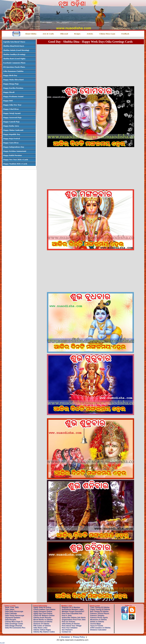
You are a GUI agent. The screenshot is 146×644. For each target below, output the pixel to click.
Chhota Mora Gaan (107, 34)
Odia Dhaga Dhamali (14, 626)
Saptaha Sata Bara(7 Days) (14, 42)
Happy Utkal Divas (11, 109)
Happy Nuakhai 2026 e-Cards (15, 164)
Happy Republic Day (12, 134)
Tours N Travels (97, 626)
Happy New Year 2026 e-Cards (16, 160)
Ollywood (64, 34)
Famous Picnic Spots (99, 618)
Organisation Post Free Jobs (74, 620)
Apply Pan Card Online (43, 614)
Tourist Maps (96, 624)
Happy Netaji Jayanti (12, 113)
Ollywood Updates (13, 618)
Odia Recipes (11, 620)
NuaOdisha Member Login (73, 609)
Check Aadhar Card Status (44, 609)
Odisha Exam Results (42, 618)
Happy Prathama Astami (13, 96)
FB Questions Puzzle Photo (14, 67)
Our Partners (67, 630)
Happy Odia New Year (12, 105)
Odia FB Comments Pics (15, 628)
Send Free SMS (12, 607)
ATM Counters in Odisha (100, 628)
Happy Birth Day (10, 75)
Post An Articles (68, 622)
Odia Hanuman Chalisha (13, 71)
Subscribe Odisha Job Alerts (74, 618)
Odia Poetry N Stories (71, 624)
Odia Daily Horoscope (14, 612)
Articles (90, 34)
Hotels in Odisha (97, 622)
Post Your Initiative (70, 628)
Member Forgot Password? (73, 612)
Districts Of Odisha (41, 624)
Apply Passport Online (43, 612)
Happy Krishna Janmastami (15, 151)
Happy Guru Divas (11, 143)
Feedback (125, 34)
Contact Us (66, 632)
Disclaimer (66, 637)
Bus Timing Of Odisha (99, 612)
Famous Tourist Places (100, 614)
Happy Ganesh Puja (11, 122)
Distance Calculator (98, 630)
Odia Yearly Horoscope (15, 616)
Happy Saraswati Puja (12, 117)
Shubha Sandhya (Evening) (14, 54)
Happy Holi (8, 101)
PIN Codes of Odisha (42, 626)
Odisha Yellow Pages (42, 630)
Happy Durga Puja (11, 84)
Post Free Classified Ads (72, 614)
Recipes (77, 34)
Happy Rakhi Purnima (12, 155)
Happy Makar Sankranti (13, 130)
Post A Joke (67, 616)
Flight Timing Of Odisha (100, 609)
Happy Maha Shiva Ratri (13, 80)
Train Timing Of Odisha (100, 607)
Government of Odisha (43, 622)
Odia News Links (40, 628)
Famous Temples (97, 616)
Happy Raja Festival (11, 138)
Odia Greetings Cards (14, 624)
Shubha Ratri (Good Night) (14, 59)
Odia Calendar (11, 614)
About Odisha (31, 34)
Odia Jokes (10, 609)
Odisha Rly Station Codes (44, 632)
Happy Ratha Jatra (11, 126)
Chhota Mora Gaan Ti (14, 622)
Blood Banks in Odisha (43, 620)
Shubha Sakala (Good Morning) (16, 50)
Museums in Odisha (98, 620)
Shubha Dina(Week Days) (14, 46)
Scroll (2, 643)
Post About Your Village (72, 626)
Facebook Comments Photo (14, 63)
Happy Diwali (9, 92)
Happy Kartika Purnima (13, 88)
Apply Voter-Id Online (42, 607)
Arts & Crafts (48, 34)
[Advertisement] (90, 65)
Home (16, 34)
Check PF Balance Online (44, 616)
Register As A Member (71, 607)
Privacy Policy (79, 637)
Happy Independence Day (14, 147)
